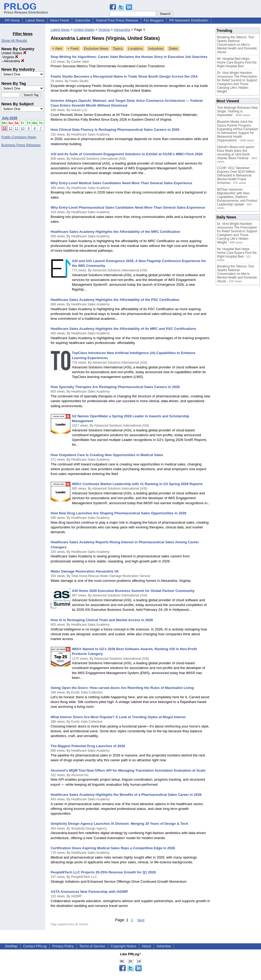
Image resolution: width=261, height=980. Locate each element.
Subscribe (83, 20)
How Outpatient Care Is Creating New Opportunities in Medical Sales (107, 455)
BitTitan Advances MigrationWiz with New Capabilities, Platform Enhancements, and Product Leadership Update (237, 197)
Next (141, 920)
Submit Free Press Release (117, 20)
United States (14, 53)
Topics (118, 49)
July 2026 (10, 118)
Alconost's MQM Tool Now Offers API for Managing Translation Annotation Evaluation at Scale (128, 770)
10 (23, 128)
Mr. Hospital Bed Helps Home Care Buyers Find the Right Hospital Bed (237, 62)
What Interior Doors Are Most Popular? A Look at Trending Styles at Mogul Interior (118, 717)
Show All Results (14, 41)
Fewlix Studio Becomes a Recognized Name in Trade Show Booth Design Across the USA (124, 76)
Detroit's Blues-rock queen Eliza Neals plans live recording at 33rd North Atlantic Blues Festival (236, 153)
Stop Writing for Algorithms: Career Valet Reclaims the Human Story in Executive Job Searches (129, 57)
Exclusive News (96, 49)
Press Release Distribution (26, 10)
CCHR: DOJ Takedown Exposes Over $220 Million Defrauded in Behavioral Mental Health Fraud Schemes (236, 175)
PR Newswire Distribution (189, 20)
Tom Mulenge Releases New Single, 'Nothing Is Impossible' (237, 111)
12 (10, 128)
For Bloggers (154, 20)
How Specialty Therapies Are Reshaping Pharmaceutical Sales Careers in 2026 (115, 387)
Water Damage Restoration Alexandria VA (85, 571)
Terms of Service (92, 946)
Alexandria (14, 61)
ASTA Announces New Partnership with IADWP (89, 892)
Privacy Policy (63, 946)
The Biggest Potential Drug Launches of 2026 (88, 746)
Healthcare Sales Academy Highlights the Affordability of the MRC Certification (115, 232)
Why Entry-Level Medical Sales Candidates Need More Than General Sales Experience (121, 183)
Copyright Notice (124, 946)
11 (17, 128)
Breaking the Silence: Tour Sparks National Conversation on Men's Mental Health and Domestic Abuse (237, 45)
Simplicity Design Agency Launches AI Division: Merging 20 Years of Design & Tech (119, 824)
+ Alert (57, 49)
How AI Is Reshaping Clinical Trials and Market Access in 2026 (102, 620)
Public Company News (19, 137)
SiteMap (11, 946)
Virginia (10, 57)
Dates (173, 49)
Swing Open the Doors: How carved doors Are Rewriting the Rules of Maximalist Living (122, 688)
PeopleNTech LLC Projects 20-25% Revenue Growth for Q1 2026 (103, 872)
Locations (136, 49)
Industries (156, 49)
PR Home (12, 20)
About (146, 946)
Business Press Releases (21, 145)
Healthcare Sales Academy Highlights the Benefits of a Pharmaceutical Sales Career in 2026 (126, 795)
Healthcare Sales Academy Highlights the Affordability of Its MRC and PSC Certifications (123, 329)
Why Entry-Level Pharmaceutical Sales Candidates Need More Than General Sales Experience (128, 207)
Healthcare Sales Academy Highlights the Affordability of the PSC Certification (115, 300)
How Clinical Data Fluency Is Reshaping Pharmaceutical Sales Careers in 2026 (115, 130)
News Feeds (60, 20)
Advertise (164, 946)
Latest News (35, 20)
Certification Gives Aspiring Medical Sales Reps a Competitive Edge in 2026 (113, 848)
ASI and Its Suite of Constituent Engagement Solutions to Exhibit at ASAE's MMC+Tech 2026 (127, 154)
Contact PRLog (35, 946)
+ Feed (73, 49)
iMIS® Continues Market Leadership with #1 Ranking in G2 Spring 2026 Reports (137, 484)
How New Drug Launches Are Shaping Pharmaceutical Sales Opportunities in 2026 (119, 513)
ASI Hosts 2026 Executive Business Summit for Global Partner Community (133, 591)
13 (5, 128)
